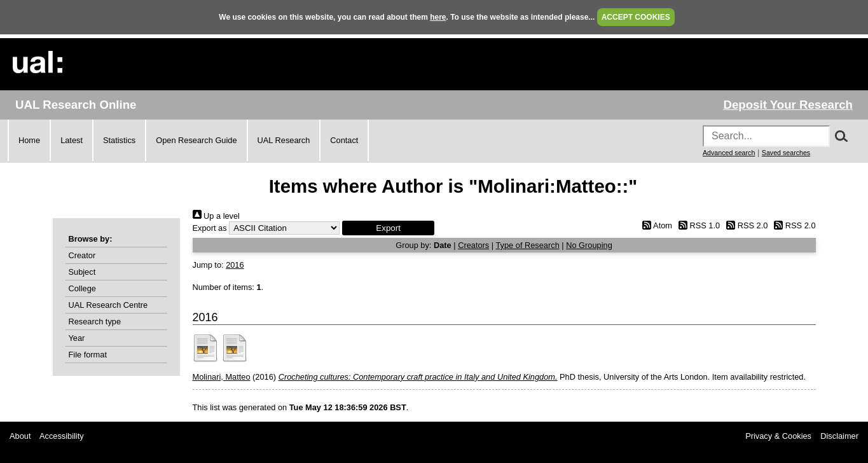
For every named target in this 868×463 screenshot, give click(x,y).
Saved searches (786, 153)
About (20, 436)
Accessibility (62, 436)
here (438, 17)
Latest (72, 140)
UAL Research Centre (108, 305)
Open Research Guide (196, 140)
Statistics (119, 140)
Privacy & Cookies (778, 436)
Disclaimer (839, 436)
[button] (388, 228)
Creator (82, 255)
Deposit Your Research (788, 105)
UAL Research (284, 140)
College (82, 288)
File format (88, 355)
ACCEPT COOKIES (636, 17)
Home (29, 140)
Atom (655, 225)
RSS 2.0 (745, 225)
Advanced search (729, 153)
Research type (95, 321)
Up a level (216, 216)
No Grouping (589, 245)
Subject (82, 272)
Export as (210, 228)
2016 (235, 265)
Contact (344, 140)
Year (77, 338)
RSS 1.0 (698, 225)
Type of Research (527, 245)
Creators (473, 245)
